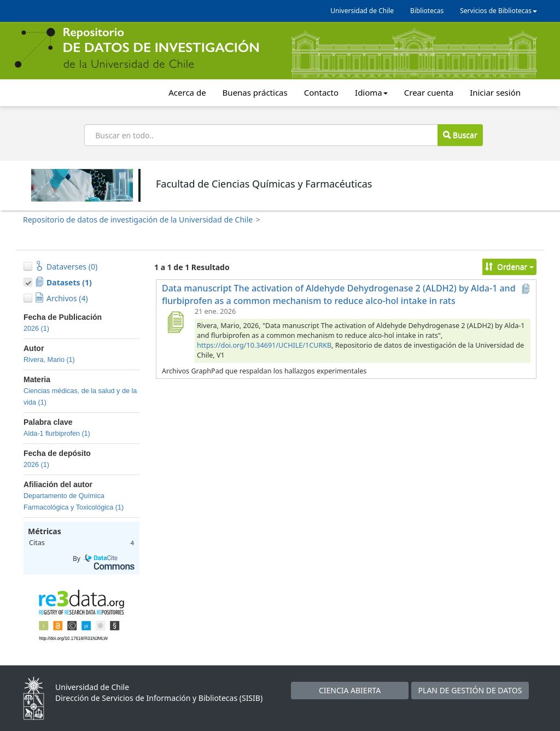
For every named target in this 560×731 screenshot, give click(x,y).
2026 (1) (36, 329)
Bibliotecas (427, 11)
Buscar (460, 135)
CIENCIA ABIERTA (350, 690)
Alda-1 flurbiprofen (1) (57, 434)
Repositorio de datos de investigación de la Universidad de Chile (138, 220)
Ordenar (509, 267)
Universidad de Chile (362, 11)
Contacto (321, 92)
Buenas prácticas (255, 92)
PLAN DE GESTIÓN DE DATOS (470, 690)
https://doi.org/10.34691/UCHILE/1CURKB (264, 345)
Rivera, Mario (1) (49, 360)
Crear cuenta (429, 92)
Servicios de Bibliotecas (498, 11)
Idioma (371, 92)
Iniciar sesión (495, 92)
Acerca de (187, 92)
